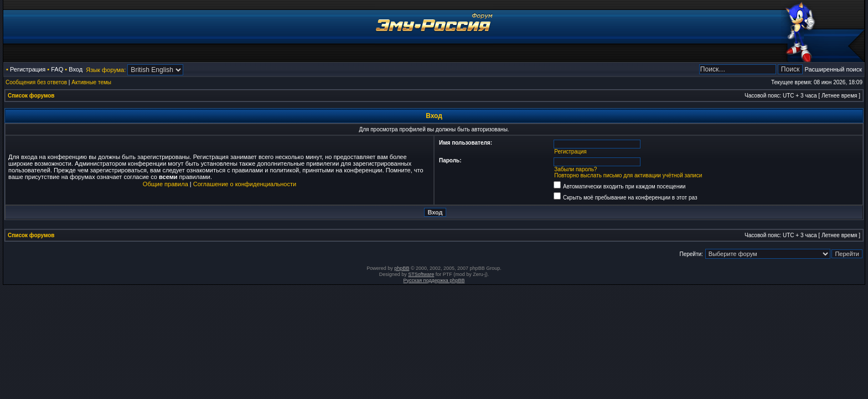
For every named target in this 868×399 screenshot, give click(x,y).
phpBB (402, 268)
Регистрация (28, 69)
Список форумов (31, 96)
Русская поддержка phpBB (434, 280)
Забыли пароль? (575, 169)
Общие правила (166, 184)
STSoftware (421, 274)
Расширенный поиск (833, 69)
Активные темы (91, 82)
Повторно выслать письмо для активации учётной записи (628, 175)
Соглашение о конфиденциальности (245, 184)
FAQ (57, 69)
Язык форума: (106, 70)
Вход (76, 69)
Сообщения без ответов (36, 82)
